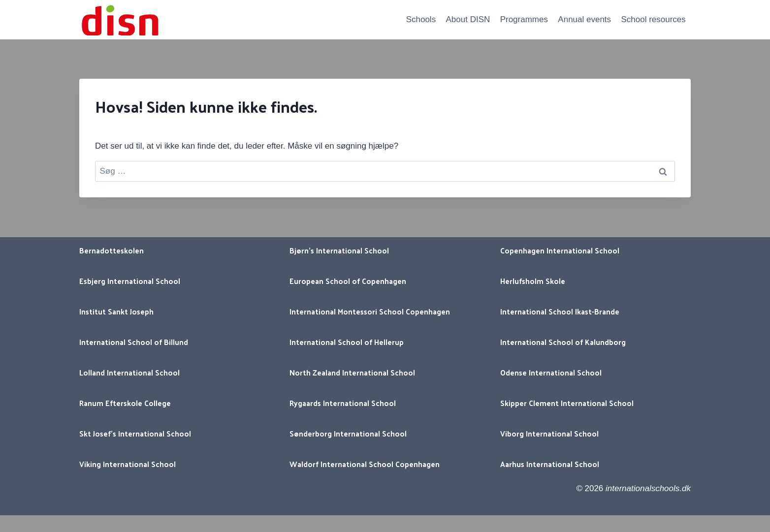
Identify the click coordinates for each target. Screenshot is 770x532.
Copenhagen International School (560, 250)
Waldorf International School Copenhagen (365, 464)
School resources (653, 19)
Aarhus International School (550, 464)
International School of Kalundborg (563, 342)
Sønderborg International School (348, 433)
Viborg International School (549, 433)
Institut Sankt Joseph (116, 311)
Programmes (524, 19)
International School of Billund (134, 342)
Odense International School (551, 372)
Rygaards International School (343, 403)
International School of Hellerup (347, 342)
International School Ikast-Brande (560, 311)
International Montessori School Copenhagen (370, 311)
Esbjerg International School (130, 281)
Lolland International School (129, 372)
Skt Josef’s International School (135, 433)
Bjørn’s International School (339, 250)
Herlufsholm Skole (533, 281)
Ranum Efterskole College (125, 403)
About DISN (468, 19)
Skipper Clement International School (567, 403)
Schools (421, 19)
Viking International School (128, 464)
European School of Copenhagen (348, 281)
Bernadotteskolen (112, 250)
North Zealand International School (352, 372)
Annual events (584, 19)
